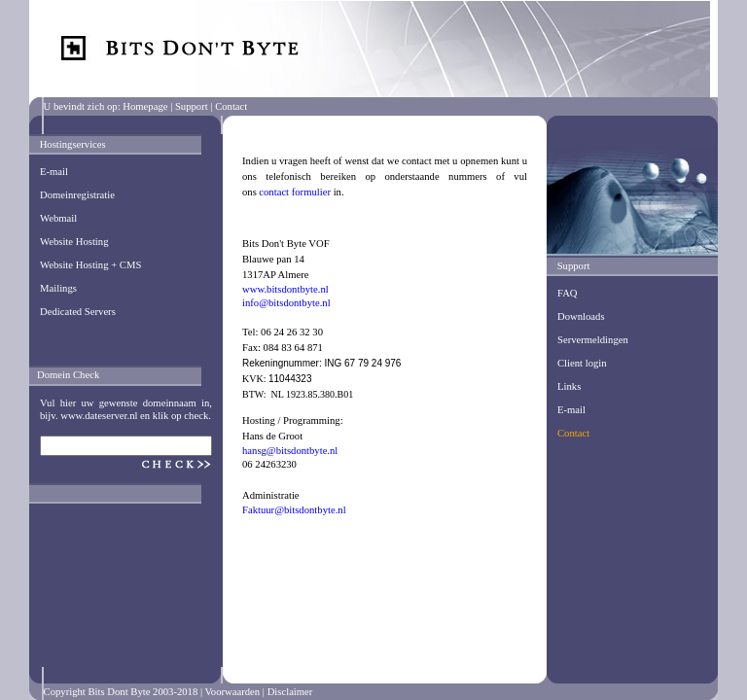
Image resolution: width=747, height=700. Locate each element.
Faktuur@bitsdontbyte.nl (294, 510)
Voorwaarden (233, 692)
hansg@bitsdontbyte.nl (290, 451)
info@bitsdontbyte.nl (286, 303)
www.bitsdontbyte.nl (285, 289)
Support (192, 106)
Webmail (58, 218)
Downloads (581, 316)
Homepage (145, 106)
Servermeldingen (593, 340)
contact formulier (295, 192)
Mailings (58, 288)
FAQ (568, 293)
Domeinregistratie (77, 195)
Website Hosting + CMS (90, 265)
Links (569, 386)
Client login (582, 363)
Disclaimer (290, 692)
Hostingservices (73, 144)
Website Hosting (74, 242)
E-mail (54, 172)
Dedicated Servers (78, 312)
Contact (573, 433)
